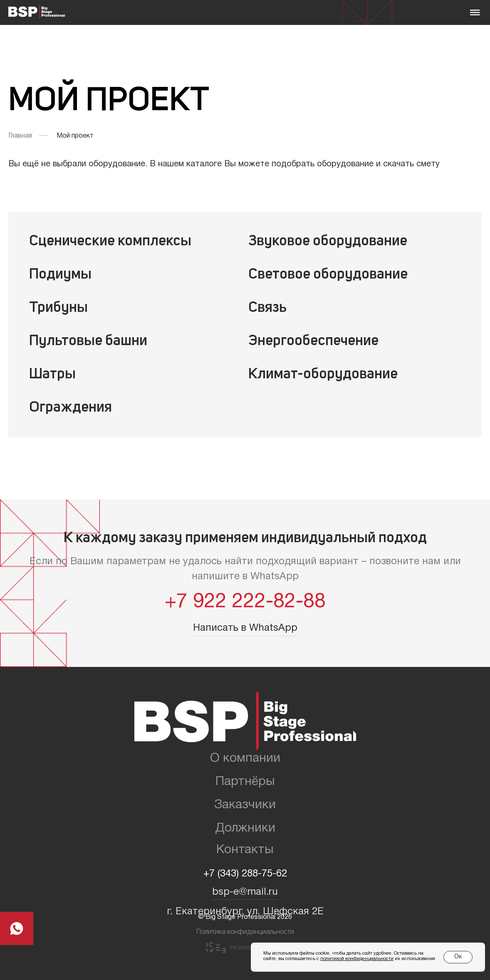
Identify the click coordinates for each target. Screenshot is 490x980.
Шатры (52, 375)
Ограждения (71, 408)
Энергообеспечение (313, 341)
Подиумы (60, 275)
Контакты (245, 850)
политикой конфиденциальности (357, 959)
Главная (20, 136)
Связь (267, 308)
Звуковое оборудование (328, 242)
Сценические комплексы (110, 242)
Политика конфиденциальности (245, 932)
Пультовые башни (88, 341)
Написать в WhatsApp (245, 628)
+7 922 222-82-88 (245, 602)
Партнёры (245, 782)
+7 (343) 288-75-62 (245, 874)
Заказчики (245, 805)
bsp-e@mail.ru (245, 892)
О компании (245, 759)
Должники (245, 828)
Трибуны (58, 308)
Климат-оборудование (323, 375)
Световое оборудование (328, 275)
